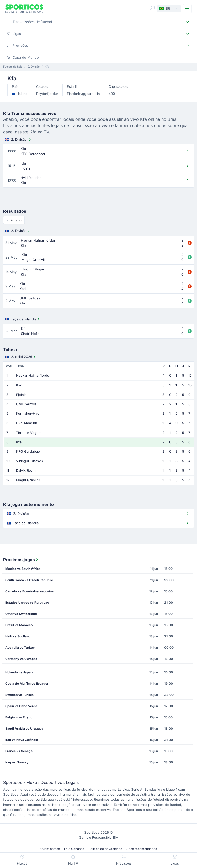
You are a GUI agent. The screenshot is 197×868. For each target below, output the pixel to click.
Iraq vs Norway (17, 762)
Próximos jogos (21, 560)
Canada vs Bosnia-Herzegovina (29, 591)
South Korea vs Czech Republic (29, 580)
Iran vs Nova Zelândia (22, 740)
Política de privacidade (105, 849)
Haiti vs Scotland (18, 636)
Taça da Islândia (23, 319)
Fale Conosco (74, 849)
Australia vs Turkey (20, 648)
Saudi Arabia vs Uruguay (24, 728)
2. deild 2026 (21, 357)
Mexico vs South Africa (23, 569)
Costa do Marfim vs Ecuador (27, 683)
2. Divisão (19, 140)
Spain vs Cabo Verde (21, 706)
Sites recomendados (142, 849)
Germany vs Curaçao (21, 659)
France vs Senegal (19, 751)
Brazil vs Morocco (19, 625)
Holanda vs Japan (19, 672)
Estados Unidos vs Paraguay (27, 602)
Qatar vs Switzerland (21, 614)
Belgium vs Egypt (18, 717)
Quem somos (50, 849)
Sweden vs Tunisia (19, 695)
